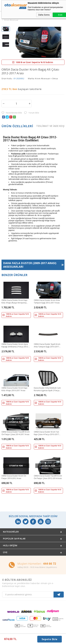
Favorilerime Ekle (12, 113)
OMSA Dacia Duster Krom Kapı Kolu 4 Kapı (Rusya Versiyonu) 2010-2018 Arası (14, 302)
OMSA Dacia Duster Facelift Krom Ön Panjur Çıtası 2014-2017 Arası (16, 433)
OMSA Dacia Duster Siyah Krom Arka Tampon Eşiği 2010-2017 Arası (47, 346)
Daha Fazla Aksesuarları (30, 265)
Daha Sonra (44, 15)
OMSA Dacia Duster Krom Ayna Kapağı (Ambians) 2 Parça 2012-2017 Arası (15, 346)
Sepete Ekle (50, 639)
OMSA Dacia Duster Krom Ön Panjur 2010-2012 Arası (14, 477)
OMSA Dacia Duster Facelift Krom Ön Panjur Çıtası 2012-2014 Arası (48, 477)
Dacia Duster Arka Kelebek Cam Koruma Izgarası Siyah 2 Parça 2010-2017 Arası (47, 389)
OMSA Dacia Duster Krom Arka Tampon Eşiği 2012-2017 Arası (47, 301)
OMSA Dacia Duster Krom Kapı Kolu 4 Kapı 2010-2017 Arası (14, 389)
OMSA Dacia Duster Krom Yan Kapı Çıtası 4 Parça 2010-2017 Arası (46, 433)
